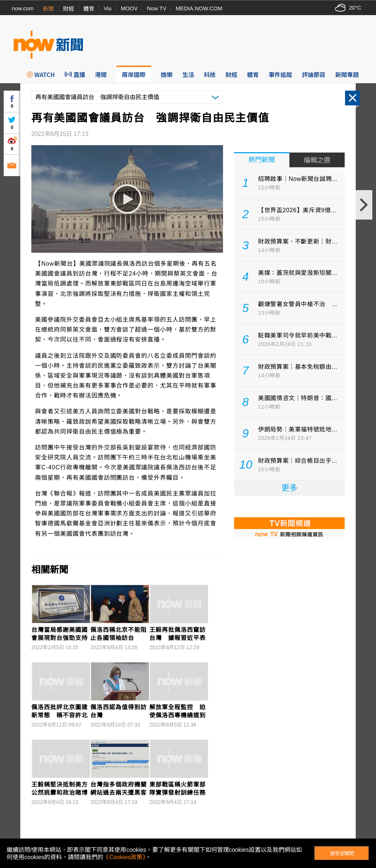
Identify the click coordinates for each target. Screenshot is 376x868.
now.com (23, 8)
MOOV (129, 8)
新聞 (48, 9)
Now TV (156, 8)
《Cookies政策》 (124, 857)
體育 (89, 9)
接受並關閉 (342, 853)
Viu (107, 8)
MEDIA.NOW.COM (199, 8)
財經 (69, 9)
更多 (289, 488)
